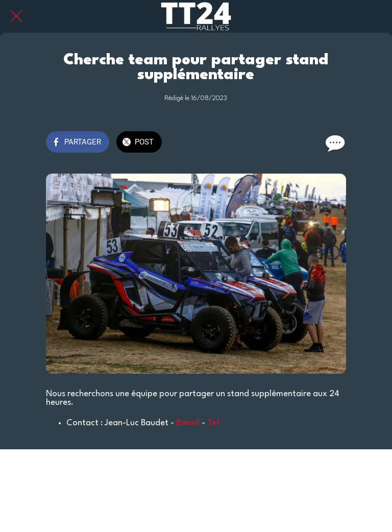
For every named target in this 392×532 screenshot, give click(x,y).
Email (188, 423)
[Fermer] (16, 16)
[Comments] (334, 143)
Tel (213, 423)
